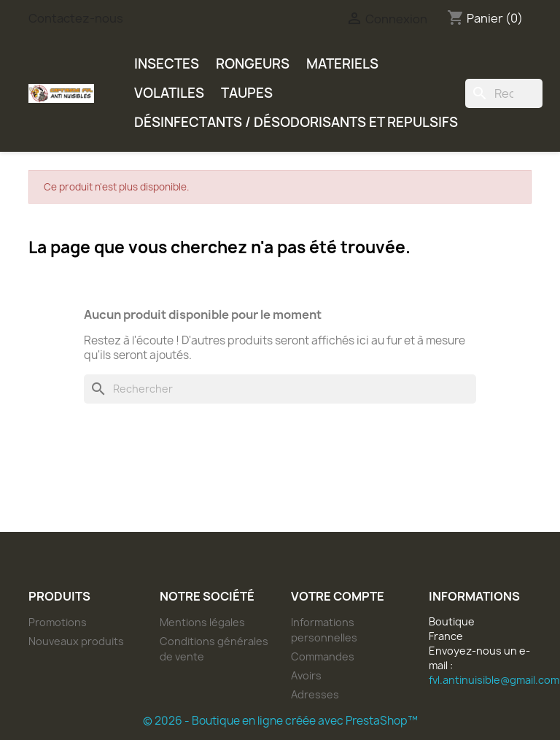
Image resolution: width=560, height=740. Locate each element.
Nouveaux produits (76, 641)
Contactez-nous (76, 18)
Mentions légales (202, 622)
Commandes (323, 656)
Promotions (58, 622)
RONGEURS (253, 64)
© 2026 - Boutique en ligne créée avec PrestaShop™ (280, 721)
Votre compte (338, 596)
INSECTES (167, 64)
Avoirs (306, 675)
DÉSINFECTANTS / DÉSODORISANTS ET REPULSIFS (296, 122)
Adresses (315, 694)
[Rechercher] (504, 93)
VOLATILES (169, 93)
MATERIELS (342, 64)
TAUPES (247, 93)
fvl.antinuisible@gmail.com (494, 680)
